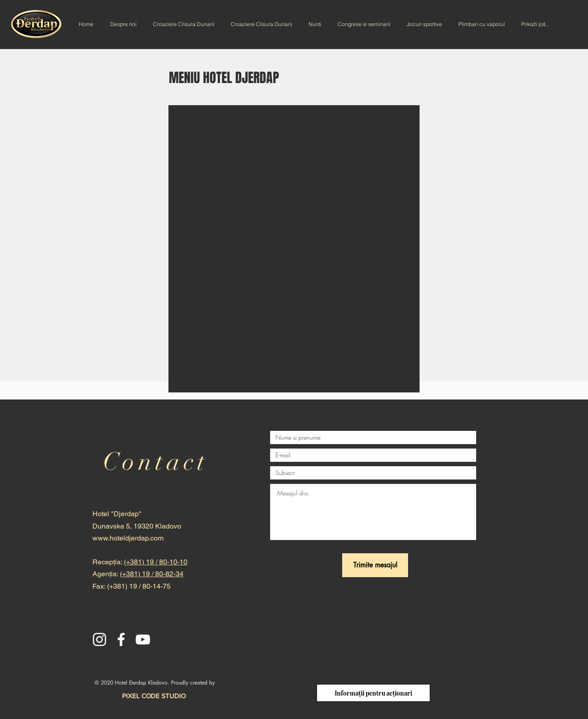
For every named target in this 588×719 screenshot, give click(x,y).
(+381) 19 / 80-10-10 (156, 562)
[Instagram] (99, 639)
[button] (294, 249)
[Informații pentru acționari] (373, 693)
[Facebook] (121, 639)
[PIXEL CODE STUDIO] (154, 696)
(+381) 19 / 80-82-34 (152, 574)
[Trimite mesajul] (375, 565)
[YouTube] (143, 639)
